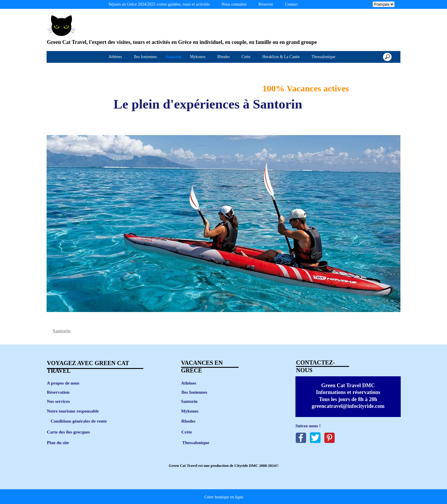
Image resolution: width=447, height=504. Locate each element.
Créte (187, 432)
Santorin (189, 401)
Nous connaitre (234, 4)
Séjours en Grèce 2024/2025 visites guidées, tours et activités (159, 4)
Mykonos (190, 411)
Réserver (266, 4)
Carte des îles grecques (68, 432)
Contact (291, 4)
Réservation (58, 392)
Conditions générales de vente (79, 421)
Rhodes (188, 421)
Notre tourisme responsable (73, 411)
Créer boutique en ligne (224, 497)
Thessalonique (196, 443)
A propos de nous (63, 383)
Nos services (58, 401)
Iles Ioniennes (194, 392)
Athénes (189, 383)
